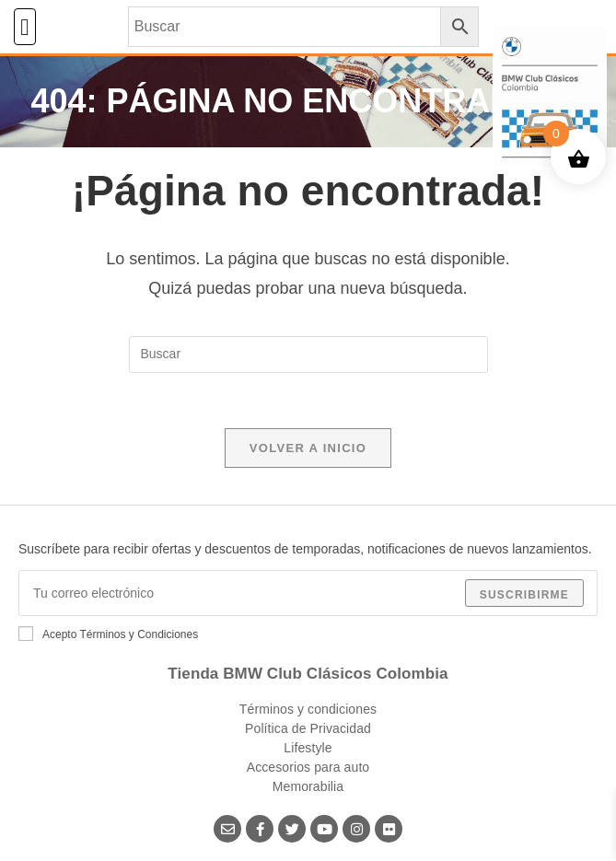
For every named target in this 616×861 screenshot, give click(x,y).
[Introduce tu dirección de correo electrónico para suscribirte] (308, 593)
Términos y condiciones (308, 709)
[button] (25, 27)
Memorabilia (308, 786)
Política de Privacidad (308, 728)
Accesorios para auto (308, 767)
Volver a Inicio (308, 448)
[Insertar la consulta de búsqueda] (308, 355)
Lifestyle (308, 748)
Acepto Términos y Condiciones (108, 634)
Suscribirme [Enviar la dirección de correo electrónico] (524, 595)
